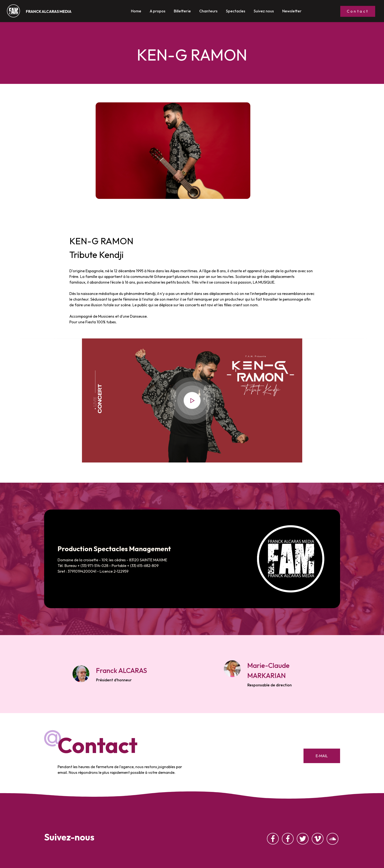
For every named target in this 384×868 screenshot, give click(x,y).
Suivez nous (264, 13)
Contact (358, 11)
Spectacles (236, 13)
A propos (158, 13)
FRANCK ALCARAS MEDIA (49, 11)
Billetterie (182, 13)
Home (136, 13)
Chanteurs (208, 13)
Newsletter (292, 13)
